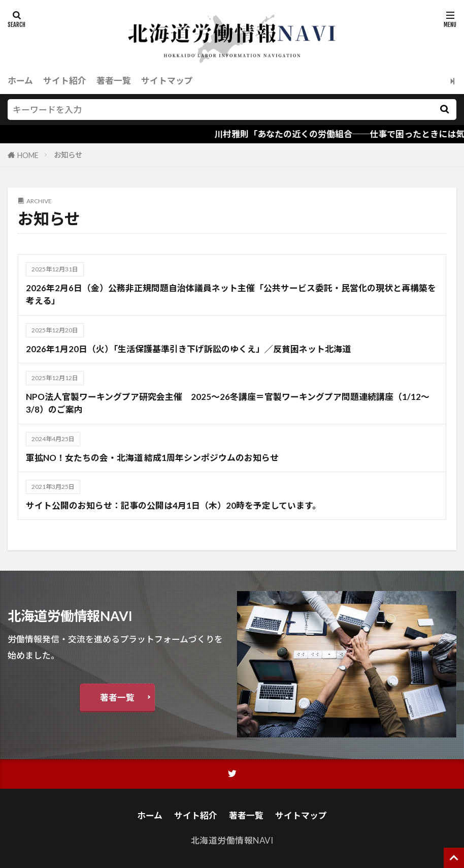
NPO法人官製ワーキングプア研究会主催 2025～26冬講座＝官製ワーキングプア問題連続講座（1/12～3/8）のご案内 (228, 403)
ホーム (20, 81)
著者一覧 (114, 81)
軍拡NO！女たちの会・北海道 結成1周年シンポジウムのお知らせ (152, 458)
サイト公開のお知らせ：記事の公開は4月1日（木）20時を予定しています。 (173, 505)
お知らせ (68, 155)
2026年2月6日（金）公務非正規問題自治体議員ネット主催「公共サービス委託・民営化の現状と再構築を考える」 (231, 294)
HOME (28, 155)
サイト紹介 (65, 81)
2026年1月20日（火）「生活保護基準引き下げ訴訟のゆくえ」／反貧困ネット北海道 (193, 349)
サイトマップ (167, 81)
